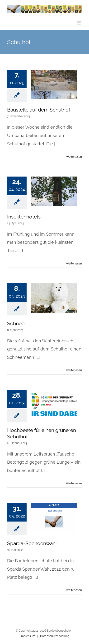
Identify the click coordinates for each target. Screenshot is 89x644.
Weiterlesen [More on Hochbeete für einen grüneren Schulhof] (74, 483)
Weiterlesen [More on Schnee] (74, 370)
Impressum (28, 636)
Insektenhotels (24, 217)
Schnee (16, 323)
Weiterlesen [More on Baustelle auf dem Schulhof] (74, 157)
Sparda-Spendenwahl (32, 543)
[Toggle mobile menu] (79, 23)
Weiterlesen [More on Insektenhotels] (74, 264)
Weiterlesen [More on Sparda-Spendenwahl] (74, 590)
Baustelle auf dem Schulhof (39, 110)
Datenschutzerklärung (55, 636)
